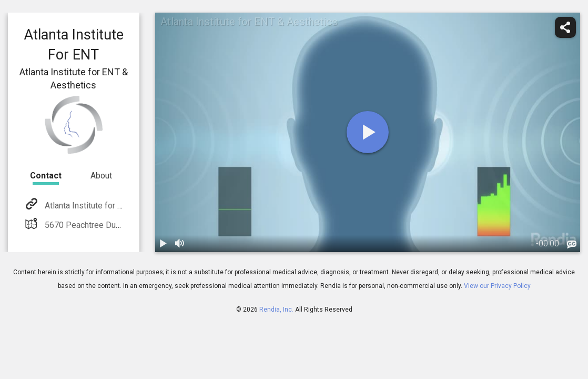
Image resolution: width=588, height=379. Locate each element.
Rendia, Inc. (276, 310)
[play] (368, 132)
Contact (46, 176)
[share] (565, 27)
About (101, 176)
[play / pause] (164, 244)
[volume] (180, 244)
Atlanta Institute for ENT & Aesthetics (112, 206)
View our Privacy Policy (497, 286)
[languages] (572, 244)
